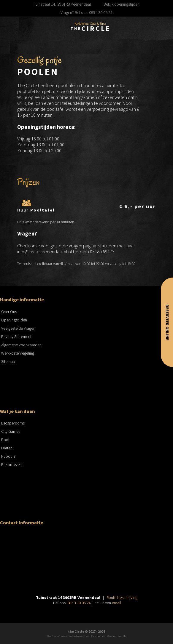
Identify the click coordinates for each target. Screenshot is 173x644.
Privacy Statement (16, 337)
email (116, 603)
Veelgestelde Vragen (18, 328)
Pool (5, 440)
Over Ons (9, 312)
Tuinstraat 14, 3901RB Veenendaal (62, 4)
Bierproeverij (12, 464)
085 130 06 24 (79, 603)
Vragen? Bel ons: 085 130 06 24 (86, 12)
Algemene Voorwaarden (21, 345)
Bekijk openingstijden (122, 4)
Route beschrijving (122, 597)
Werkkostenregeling (18, 353)
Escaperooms (13, 423)
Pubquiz (8, 456)
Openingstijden (14, 320)
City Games (11, 431)
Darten (7, 448)
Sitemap (8, 361)
